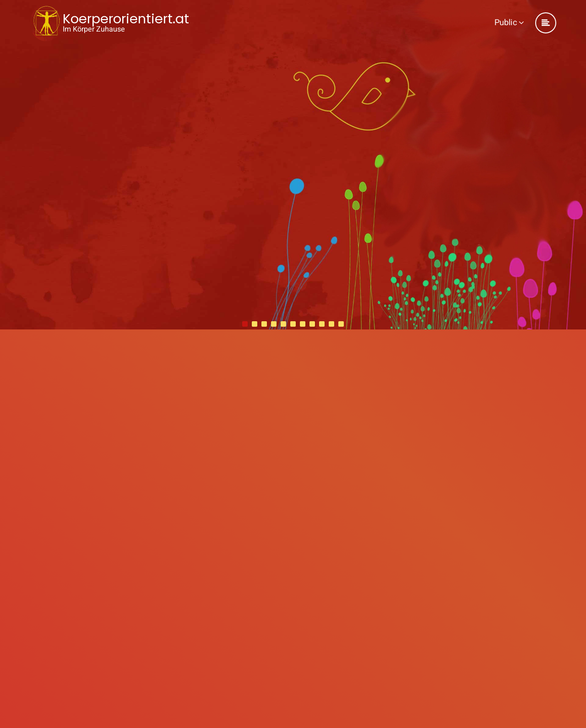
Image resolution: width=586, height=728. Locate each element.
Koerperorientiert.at (126, 19)
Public (509, 23)
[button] (245, 324)
